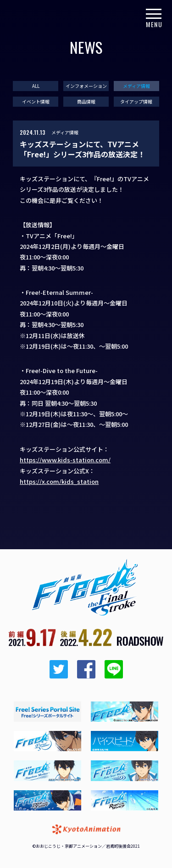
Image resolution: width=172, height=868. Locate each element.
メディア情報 (136, 86)
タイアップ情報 (136, 102)
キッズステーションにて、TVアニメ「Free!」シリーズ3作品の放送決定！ (82, 149)
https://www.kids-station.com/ (65, 460)
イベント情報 (36, 102)
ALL (36, 86)
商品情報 (86, 102)
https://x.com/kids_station (59, 481)
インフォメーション (86, 86)
